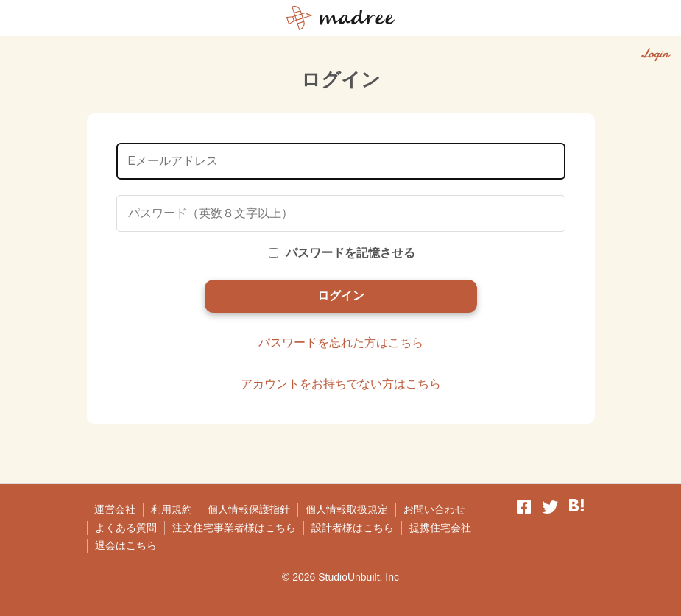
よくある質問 (126, 528)
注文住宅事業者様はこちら (234, 528)
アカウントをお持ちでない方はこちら (341, 384)
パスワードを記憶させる (342, 253)
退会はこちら (126, 545)
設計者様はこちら (353, 528)
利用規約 (172, 509)
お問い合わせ (434, 509)
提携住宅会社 (440, 528)
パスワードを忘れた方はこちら (341, 343)
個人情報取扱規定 (347, 509)
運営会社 (115, 509)
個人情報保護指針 (249, 509)
